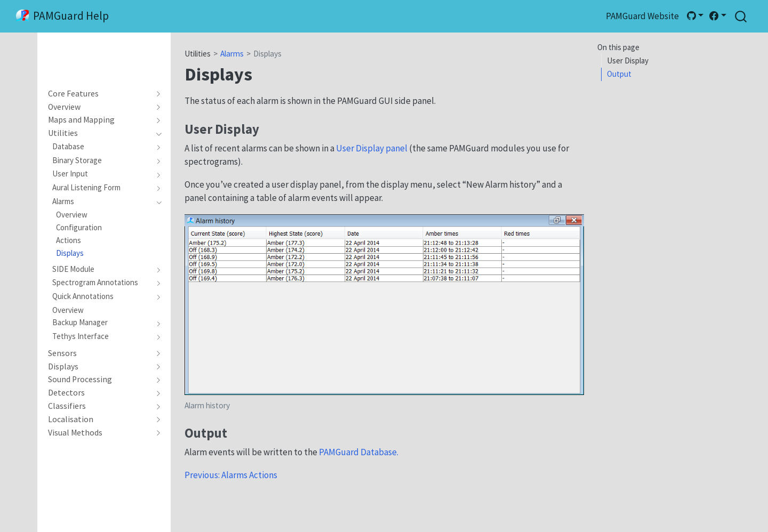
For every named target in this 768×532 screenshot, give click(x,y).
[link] (695, 16)
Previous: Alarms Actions (231, 475)
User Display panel (372, 148)
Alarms (232, 54)
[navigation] (99, 94)
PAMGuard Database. (359, 452)
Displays (267, 54)
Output (619, 74)
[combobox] (741, 16)
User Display (628, 61)
